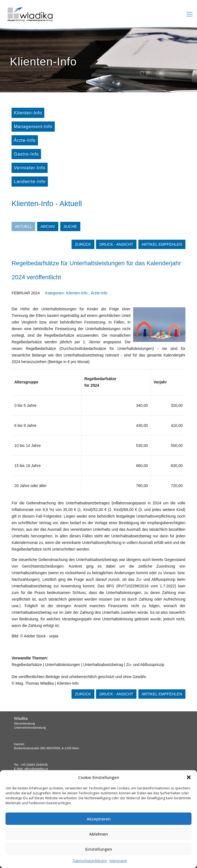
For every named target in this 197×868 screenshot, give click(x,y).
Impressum (118, 861)
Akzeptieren (99, 819)
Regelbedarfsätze (27, 665)
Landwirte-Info (30, 182)
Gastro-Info (26, 154)
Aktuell (23, 226)
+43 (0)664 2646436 (34, 765)
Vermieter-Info (29, 168)
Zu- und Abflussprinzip (145, 665)
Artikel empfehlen (162, 244)
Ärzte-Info (25, 140)
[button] (189, 777)
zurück (83, 244)
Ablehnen (98, 834)
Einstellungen (99, 849)
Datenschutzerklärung (90, 861)
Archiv (48, 226)
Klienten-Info (28, 113)
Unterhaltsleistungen (62, 665)
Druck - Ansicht (116, 244)
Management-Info (33, 127)
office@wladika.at (36, 769)
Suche (70, 226)
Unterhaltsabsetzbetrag (103, 665)
